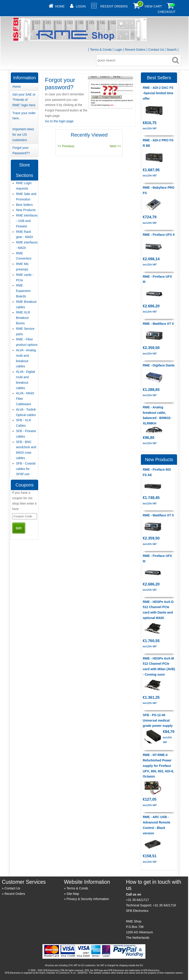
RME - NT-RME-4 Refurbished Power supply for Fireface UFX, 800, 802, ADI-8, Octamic (158, 766)
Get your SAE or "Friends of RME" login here (24, 100)
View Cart (153, 6)
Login (81, 6)
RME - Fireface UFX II (159, 235)
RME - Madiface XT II (158, 324)
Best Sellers (24, 205)
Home (60, 6)
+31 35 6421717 (138, 900)
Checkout (167, 12)
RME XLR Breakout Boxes (23, 318)
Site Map (73, 894)
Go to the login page (59, 121)
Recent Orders (114, 6)
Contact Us (156, 50)
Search (172, 50)
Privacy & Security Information (88, 899)
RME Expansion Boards (23, 291)
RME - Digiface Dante (159, 365)
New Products (26, 210)
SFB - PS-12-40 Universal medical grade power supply (158, 720)
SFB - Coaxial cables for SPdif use (26, 469)
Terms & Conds (101, 50)
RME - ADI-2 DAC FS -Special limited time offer (158, 93)
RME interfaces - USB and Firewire (27, 221)
